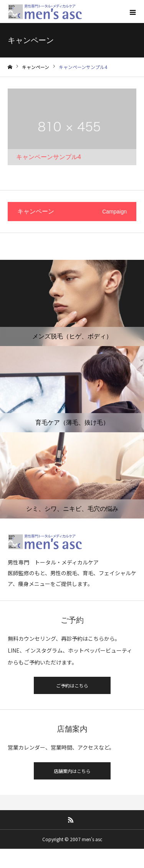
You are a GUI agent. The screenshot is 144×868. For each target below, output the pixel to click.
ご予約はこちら (72, 685)
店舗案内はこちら (72, 771)
